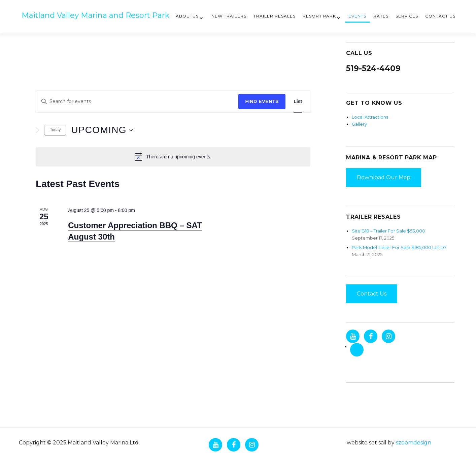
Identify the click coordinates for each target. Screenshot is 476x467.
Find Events (262, 101)
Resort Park (319, 16)
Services (407, 16)
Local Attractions (370, 117)
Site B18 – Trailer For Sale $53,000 (388, 231)
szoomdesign (414, 443)
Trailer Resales (275, 16)
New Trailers (229, 16)
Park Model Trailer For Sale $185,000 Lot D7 (399, 247)
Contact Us (440, 16)
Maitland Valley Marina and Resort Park (95, 15)
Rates (381, 16)
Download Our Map (384, 177)
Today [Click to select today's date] (55, 130)
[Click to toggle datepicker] (102, 130)
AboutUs (187, 16)
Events (357, 16)
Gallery (359, 124)
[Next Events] (38, 130)
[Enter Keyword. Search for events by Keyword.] (137, 102)
